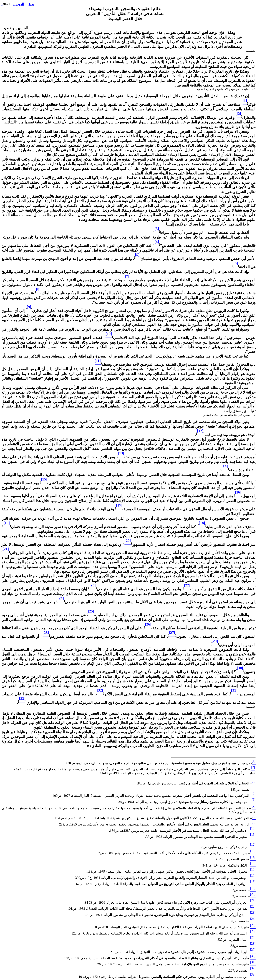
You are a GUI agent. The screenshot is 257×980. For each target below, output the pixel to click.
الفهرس (18, 4)
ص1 (31, 4)
